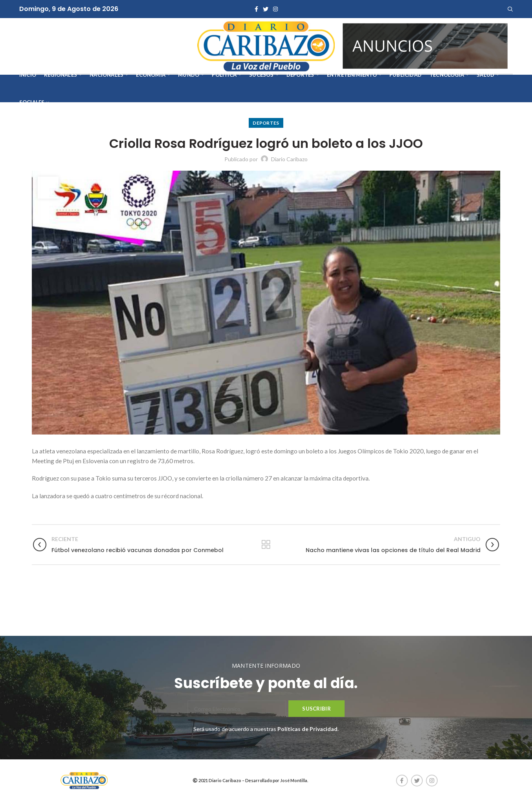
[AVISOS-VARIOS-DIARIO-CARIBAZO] (425, 45)
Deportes (266, 123)
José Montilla (294, 780)
